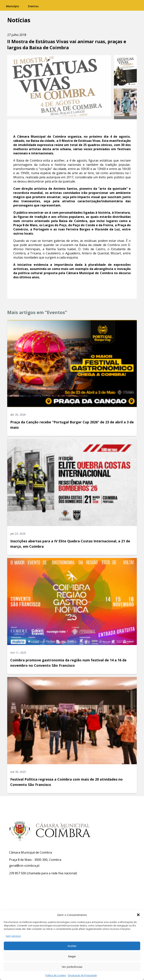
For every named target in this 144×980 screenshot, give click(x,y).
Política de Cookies (56, 975)
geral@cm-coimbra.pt (24, 866)
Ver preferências (72, 967)
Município (13, 6)
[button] (138, 915)
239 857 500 (18, 873)
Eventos (33, 6)
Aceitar (72, 946)
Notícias (19, 20)
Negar (72, 956)
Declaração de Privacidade (82, 975)
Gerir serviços (13, 936)
